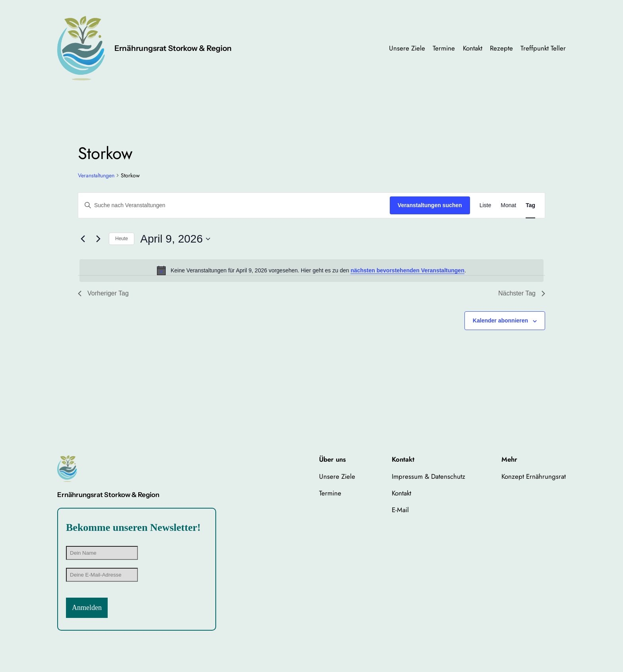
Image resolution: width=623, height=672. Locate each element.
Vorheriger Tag (103, 293)
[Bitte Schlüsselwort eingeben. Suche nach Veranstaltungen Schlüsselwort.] (234, 205)
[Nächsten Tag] (98, 239)
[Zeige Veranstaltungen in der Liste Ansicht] (486, 205)
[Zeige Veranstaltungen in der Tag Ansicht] (530, 205)
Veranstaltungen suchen (430, 205)
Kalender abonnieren (500, 320)
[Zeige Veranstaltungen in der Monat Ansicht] (508, 205)
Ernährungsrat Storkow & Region (173, 48)
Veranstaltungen (96, 176)
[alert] (311, 270)
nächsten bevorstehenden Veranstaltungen (407, 270)
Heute (122, 239)
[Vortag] (83, 239)
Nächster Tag (522, 293)
